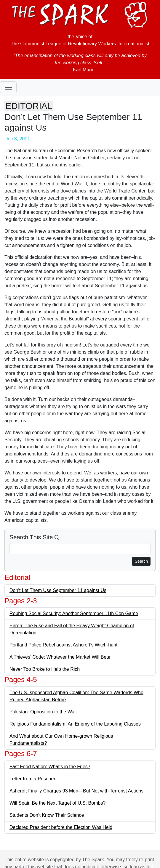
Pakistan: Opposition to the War (43, 712)
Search (141, 561)
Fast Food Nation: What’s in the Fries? (50, 767)
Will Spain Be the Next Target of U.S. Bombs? (57, 803)
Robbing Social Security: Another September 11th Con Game (74, 613)
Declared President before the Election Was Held (61, 827)
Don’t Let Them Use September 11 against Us (58, 590)
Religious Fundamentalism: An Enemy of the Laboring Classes (75, 724)
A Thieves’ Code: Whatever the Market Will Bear (60, 657)
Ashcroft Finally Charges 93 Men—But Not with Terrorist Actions (76, 791)
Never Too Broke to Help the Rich (45, 669)
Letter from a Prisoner (32, 779)
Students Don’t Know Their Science (47, 815)
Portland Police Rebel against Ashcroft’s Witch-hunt (63, 645)
